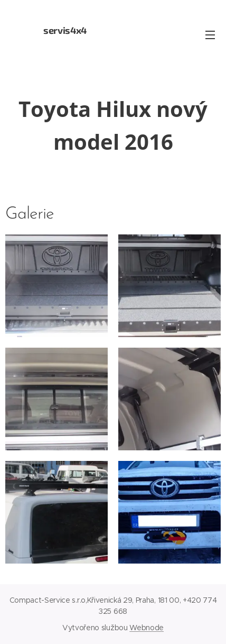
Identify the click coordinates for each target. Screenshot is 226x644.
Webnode (147, 628)
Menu (210, 35)
